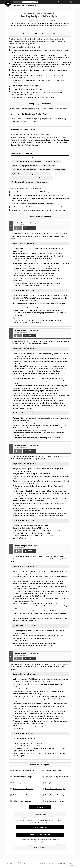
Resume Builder (62, 863)
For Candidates (19, 6)
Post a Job (61, 2)
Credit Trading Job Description (54, 771)
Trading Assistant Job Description (23, 789)
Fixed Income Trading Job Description (56, 777)
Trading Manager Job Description (23, 795)
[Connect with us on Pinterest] (21, 863)
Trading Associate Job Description (55, 789)
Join (67, 2)
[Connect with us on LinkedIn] (24, 863)
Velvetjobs (8, 4)
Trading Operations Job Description (56, 795)
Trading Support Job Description (55, 801)
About (39, 863)
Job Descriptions (29, 13)
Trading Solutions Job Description (23, 801)
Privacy (53, 863)
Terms (49, 863)
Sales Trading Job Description (22, 783)
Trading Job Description (52, 783)
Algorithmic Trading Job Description (23, 771)
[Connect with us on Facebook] (18, 863)
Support (44, 863)
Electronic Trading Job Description (23, 777)
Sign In (72, 2)
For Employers (31, 6)
